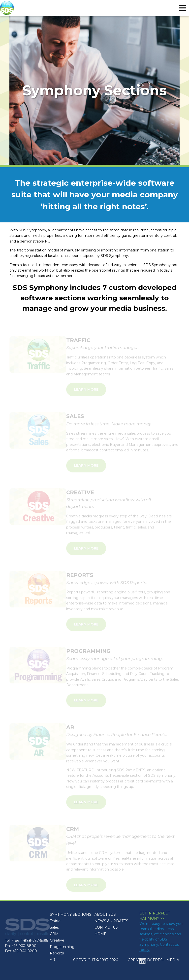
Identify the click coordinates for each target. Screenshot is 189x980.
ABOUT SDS (105, 914)
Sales (54, 927)
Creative (57, 940)
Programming (62, 947)
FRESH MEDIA (166, 960)
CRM (54, 934)
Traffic (55, 921)
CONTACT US (106, 927)
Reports (57, 953)
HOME (100, 934)
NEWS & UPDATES (111, 921)
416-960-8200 (25, 951)
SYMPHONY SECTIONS (71, 914)
